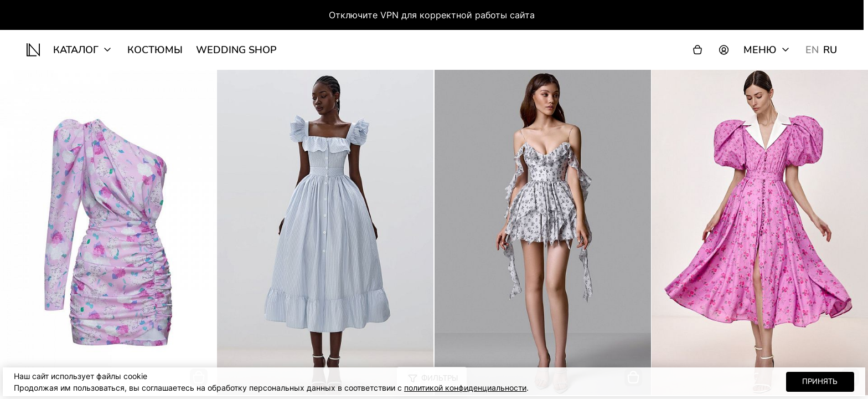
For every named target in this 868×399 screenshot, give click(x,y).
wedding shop (236, 50)
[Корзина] (697, 50)
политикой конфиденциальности (465, 388)
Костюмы (155, 50)
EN (812, 50)
